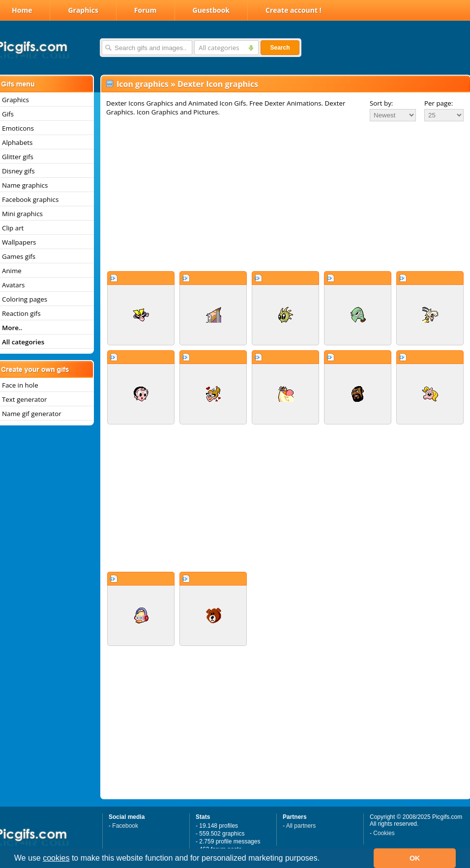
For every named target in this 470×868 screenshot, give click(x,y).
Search (280, 48)
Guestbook (211, 10)
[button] (323, 859)
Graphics (83, 10)
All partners (301, 826)
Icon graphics (143, 84)
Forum (146, 10)
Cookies (384, 833)
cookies (56, 858)
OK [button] (415, 858)
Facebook (125, 826)
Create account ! (294, 10)
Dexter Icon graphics (218, 84)
